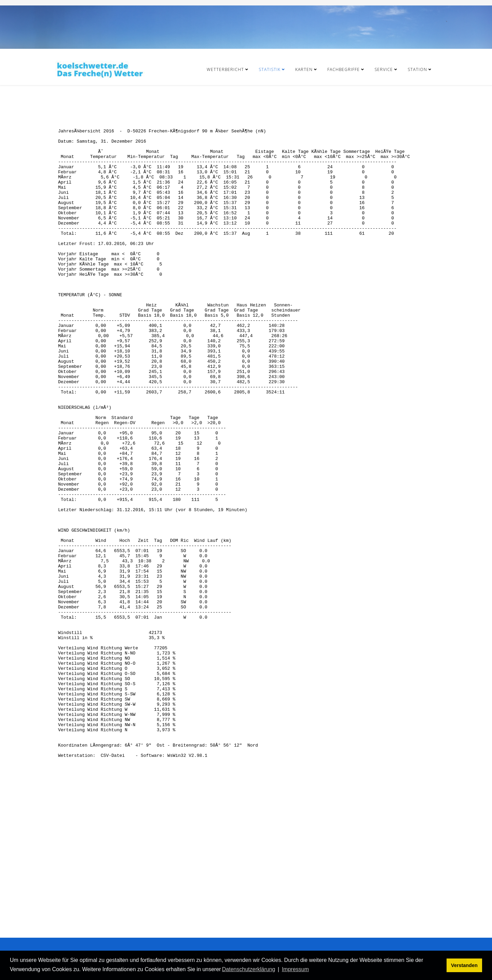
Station (417, 69)
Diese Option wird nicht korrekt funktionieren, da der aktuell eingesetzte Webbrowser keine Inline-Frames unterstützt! (246, 510)
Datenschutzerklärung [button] (249, 969)
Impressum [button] (295, 969)
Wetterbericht (225, 69)
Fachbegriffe (344, 69)
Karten (304, 69)
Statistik (270, 69)
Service (384, 69)
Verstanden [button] (464, 965)
